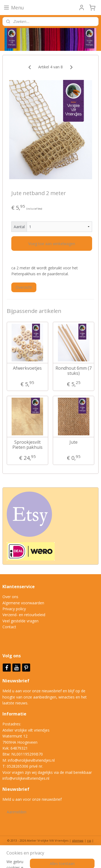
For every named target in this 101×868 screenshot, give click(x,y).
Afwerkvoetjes (27, 368)
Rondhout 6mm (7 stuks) (74, 371)
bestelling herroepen (24, 849)
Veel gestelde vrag (18, 621)
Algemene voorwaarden (23, 603)
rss (89, 840)
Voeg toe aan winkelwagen (52, 244)
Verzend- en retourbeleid (24, 615)
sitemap (78, 840)
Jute (74, 442)
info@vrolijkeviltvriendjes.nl (31, 760)
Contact (9, 627)
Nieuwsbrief (16, 681)
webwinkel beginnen (58, 849)
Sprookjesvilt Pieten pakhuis (27, 445)
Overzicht (24, 287)
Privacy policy (14, 609)
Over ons (10, 597)
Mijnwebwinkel (50, 858)
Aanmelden (17, 812)
